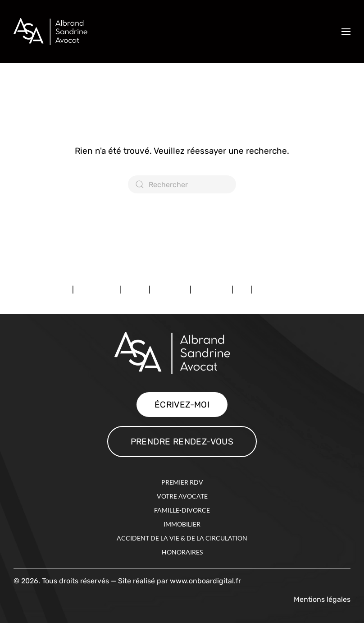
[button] (346, 32)
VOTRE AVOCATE (182, 496)
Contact (268, 290)
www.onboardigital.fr (205, 581)
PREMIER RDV (182, 482)
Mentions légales (43, 290)
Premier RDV (97, 290)
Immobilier (182, 524)
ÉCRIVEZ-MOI (182, 405)
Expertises (170, 290)
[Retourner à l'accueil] (57, 32)
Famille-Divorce (182, 510)
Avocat (135, 290)
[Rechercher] (182, 184)
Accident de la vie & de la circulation (182, 538)
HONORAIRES (182, 552)
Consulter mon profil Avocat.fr (64, 213)
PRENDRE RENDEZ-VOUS (182, 442)
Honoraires (212, 290)
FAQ (242, 290)
